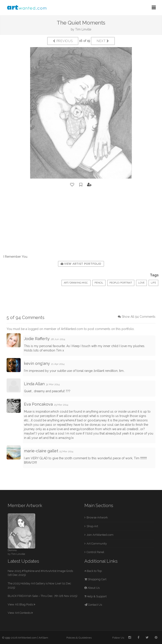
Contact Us (93, 605)
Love (141, 283)
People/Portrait (121, 283)
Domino (12, 550)
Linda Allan (34, 384)
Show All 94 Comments (139, 317)
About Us (92, 588)
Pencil (99, 283)
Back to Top (93, 571)
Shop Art (92, 526)
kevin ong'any (37, 363)
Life (153, 283)
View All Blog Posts (21, 604)
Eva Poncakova (38, 404)
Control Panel (95, 552)
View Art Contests (20, 613)
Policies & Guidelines (79, 638)
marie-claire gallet (41, 451)
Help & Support (96, 596)
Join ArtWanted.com (100, 535)
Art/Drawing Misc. (76, 283)
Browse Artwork (97, 517)
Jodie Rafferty (37, 339)
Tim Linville (83, 29)
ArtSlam (43, 638)
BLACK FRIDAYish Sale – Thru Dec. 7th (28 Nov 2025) (43, 596)
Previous (63, 41)
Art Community (97, 544)
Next (103, 41)
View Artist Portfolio (81, 264)
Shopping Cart (95, 579)
